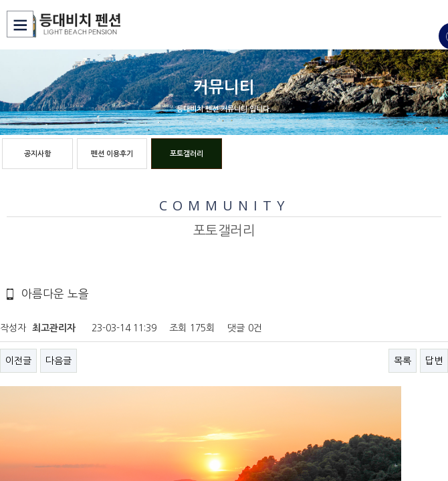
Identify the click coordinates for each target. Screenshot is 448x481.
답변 (434, 361)
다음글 (59, 361)
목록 (403, 361)
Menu (20, 24)
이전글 (18, 361)
